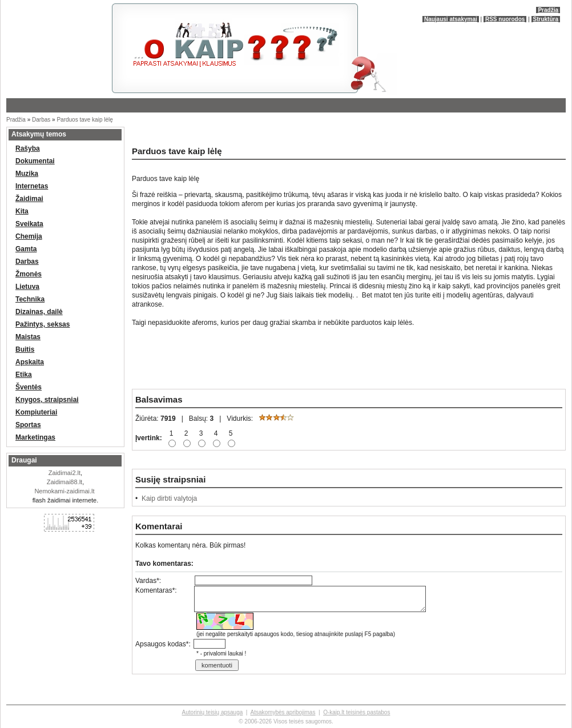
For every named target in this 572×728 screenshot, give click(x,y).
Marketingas (35, 437)
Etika (24, 375)
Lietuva (27, 287)
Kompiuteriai (36, 412)
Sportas (28, 425)
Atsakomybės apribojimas (283, 712)
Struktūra (546, 19)
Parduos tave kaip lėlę (84, 120)
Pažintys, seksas (43, 324)
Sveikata (29, 224)
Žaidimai (29, 199)
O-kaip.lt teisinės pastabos (357, 712)
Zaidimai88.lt (65, 482)
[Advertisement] (263, 134)
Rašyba (28, 148)
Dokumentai (35, 161)
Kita (22, 211)
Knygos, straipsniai (47, 400)
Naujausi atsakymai (451, 19)
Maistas (28, 337)
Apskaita (30, 362)
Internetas (32, 186)
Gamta (26, 249)
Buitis (25, 349)
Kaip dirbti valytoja (169, 498)
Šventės (29, 387)
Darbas (41, 120)
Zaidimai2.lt (65, 473)
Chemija (29, 236)
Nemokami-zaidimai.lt (64, 491)
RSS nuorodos (505, 19)
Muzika (27, 174)
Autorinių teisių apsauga (213, 712)
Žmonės (29, 274)
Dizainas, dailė (39, 312)
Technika (30, 299)
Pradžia (548, 10)
